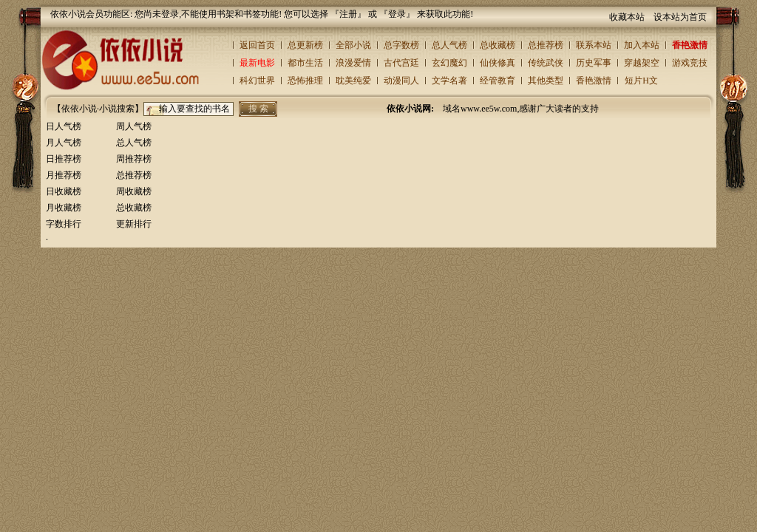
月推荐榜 (64, 175)
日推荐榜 (64, 159)
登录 (397, 14)
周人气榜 (134, 126)
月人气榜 (64, 143)
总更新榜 (305, 45)
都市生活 (305, 63)
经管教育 (498, 81)
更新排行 (134, 224)
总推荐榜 (546, 45)
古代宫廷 (401, 63)
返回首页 (257, 45)
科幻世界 (257, 81)
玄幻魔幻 (449, 63)
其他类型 (546, 81)
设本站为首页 (680, 17)
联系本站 (594, 45)
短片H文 (641, 81)
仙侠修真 (498, 63)
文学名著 (449, 81)
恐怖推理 (305, 81)
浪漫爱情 (353, 63)
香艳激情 (690, 45)
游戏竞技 (690, 63)
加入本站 (642, 45)
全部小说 (353, 45)
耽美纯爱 (353, 81)
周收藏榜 (134, 191)
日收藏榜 (64, 191)
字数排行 (64, 224)
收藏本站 (627, 17)
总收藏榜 (498, 45)
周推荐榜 (134, 159)
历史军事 (594, 63)
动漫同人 (401, 81)
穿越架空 (642, 63)
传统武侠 (546, 63)
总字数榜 (401, 45)
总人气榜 (449, 45)
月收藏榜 (64, 208)
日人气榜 (64, 126)
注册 (348, 14)
